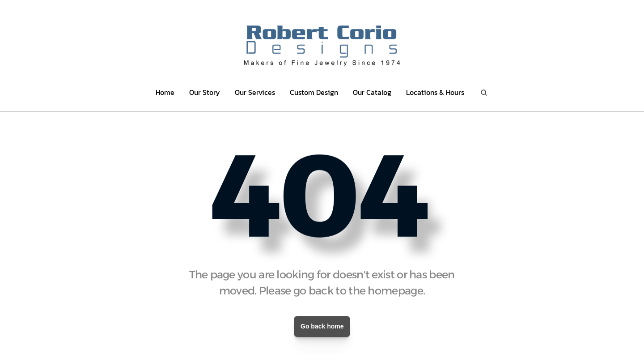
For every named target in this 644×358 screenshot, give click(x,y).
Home (165, 92)
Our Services (255, 92)
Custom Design (314, 92)
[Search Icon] (484, 92)
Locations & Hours (435, 92)
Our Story (205, 92)
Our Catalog (372, 92)
